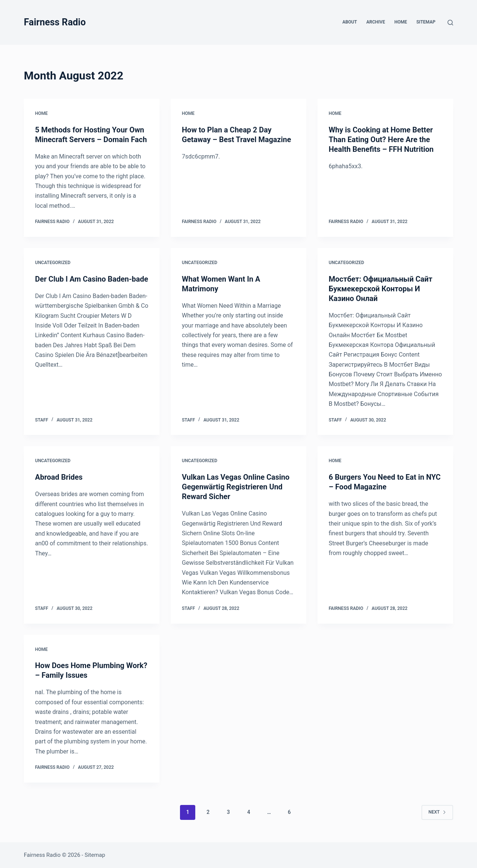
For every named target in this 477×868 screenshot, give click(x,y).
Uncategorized (53, 263)
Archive (376, 22)
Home (401, 22)
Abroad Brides (59, 477)
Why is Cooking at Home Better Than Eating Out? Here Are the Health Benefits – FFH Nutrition (381, 140)
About (350, 22)
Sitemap (426, 22)
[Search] (450, 23)
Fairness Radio (55, 22)
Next (437, 812)
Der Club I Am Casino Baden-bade (92, 279)
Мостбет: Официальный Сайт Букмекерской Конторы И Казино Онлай (380, 289)
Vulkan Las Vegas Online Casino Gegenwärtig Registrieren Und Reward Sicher (236, 487)
